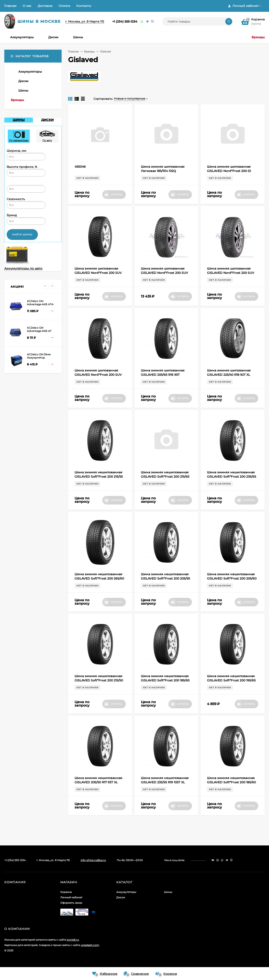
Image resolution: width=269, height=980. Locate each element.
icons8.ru (73, 940)
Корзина (66, 892)
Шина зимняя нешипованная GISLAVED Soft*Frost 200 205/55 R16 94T (165, 578)
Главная (10, 6)
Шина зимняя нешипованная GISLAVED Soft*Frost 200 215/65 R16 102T (165, 477)
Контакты (84, 6)
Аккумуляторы (126, 892)
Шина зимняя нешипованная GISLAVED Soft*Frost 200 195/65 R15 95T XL (231, 680)
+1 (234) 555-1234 (125, 21)
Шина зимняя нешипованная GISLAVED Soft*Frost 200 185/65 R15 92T (165, 680)
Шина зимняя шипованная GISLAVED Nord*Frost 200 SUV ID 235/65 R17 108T (231, 273)
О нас (27, 6)
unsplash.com (90, 945)
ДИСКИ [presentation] (47, 120)
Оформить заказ (71, 903)
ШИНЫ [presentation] (19, 120)
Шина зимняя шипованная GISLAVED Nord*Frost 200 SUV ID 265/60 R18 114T (98, 375)
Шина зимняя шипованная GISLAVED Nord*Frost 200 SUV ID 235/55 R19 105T (164, 273)
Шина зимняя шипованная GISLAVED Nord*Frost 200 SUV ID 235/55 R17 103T (98, 273)
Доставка (45, 6)
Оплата (64, 6)
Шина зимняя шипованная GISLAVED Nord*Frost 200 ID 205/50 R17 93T (229, 171)
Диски (121, 897)
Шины (168, 892)
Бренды (89, 51)
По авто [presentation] (47, 136)
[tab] (19, 120)
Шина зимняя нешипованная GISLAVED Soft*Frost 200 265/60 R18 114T (99, 578)
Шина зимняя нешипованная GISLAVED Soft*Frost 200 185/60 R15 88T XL (231, 782)
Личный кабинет (71, 897)
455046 (80, 167)
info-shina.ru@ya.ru (93, 860)
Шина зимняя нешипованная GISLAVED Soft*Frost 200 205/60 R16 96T (232, 578)
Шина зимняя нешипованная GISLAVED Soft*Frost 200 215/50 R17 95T (99, 680)
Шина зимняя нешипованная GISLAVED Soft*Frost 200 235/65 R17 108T (232, 477)
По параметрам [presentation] (19, 136)
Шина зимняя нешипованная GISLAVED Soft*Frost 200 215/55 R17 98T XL (99, 477)
